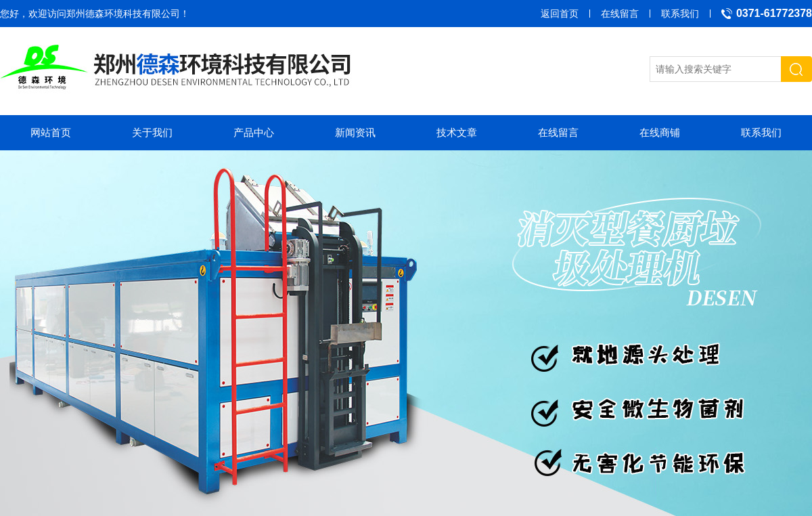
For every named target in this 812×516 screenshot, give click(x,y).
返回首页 (560, 14)
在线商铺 (660, 132)
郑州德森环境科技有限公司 (123, 14)
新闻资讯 (355, 132)
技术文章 (457, 132)
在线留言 (620, 14)
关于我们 (152, 132)
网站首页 (51, 132)
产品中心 (254, 132)
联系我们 (680, 14)
